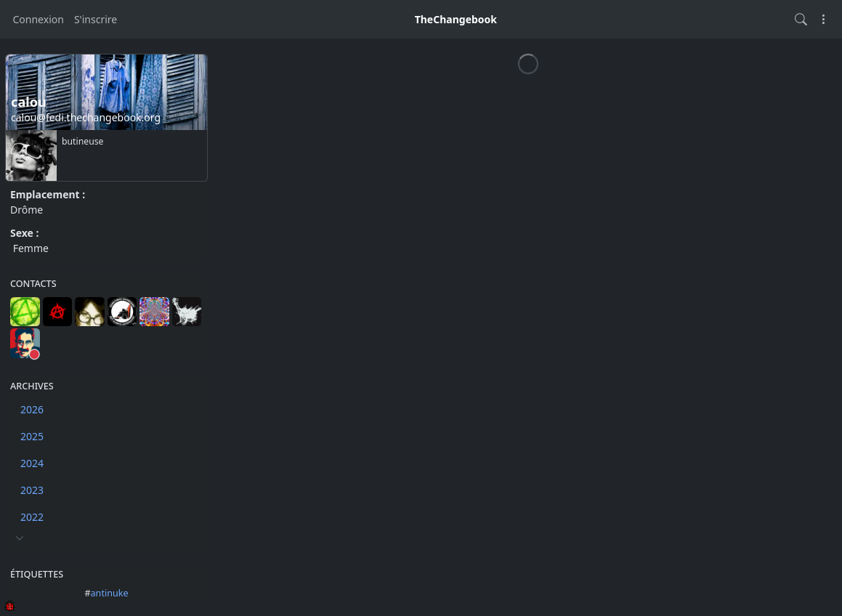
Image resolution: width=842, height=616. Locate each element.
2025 (32, 436)
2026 (32, 409)
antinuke (110, 593)
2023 (32, 490)
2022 (32, 517)
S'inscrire (96, 19)
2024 (32, 463)
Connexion (39, 19)
